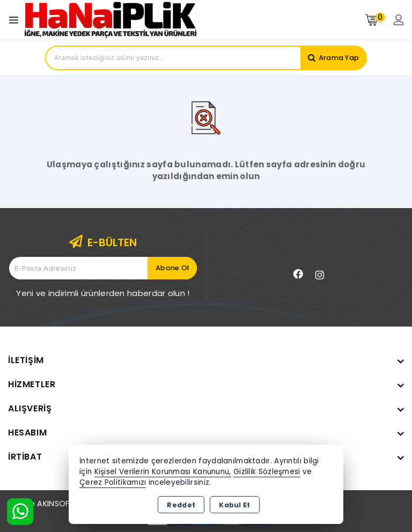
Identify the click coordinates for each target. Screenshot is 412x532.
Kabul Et (234, 505)
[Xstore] (111, 20)
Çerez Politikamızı (113, 482)
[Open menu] (16, 20)
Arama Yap (338, 58)
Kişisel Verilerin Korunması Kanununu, (163, 472)
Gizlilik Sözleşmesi (267, 472)
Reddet (181, 505)
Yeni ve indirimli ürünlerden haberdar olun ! (103, 293)
